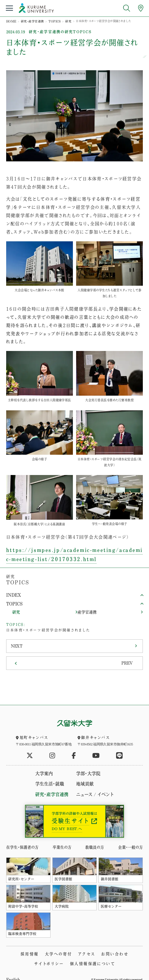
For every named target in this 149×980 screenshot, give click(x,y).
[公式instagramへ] (52, 750)
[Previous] (74, 658)
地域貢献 (84, 777)
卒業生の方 (61, 840)
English (12, 971)
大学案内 (48, 767)
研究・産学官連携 (31, 21)
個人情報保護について (74, 956)
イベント (102, 787)
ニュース (83, 787)
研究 (64, 21)
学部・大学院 (87, 767)
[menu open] (9, 8)
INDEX (13, 593)
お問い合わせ (96, 946)
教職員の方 (95, 840)
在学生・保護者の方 (21, 840)
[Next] (74, 642)
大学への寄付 (43, 946)
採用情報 (16, 946)
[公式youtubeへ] (96, 750)
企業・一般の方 (132, 840)
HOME (11, 21)
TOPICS (51, 21)
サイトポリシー (128, 946)
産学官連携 (86, 609)
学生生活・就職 (52, 777)
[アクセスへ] (141, 8)
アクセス (69, 946)
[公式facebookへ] (74, 750)
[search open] (127, 8)
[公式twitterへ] (30, 750)
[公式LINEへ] (119, 750)
